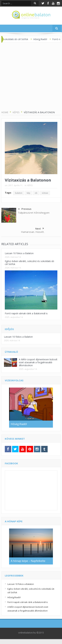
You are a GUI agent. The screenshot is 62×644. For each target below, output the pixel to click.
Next (40, 229)
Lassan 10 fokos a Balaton (19, 253)
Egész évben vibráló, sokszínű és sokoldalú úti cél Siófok (29, 263)
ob (36, 193)
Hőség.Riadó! (43, 39)
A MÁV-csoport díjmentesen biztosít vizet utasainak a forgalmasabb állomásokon (38, 362)
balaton (19, 193)
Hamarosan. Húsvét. (33, 232)
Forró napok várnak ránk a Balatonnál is (26, 313)
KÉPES (30, 185)
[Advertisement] (31, 77)
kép (29, 193)
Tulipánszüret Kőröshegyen (34, 213)
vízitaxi (45, 193)
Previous (25, 209)
